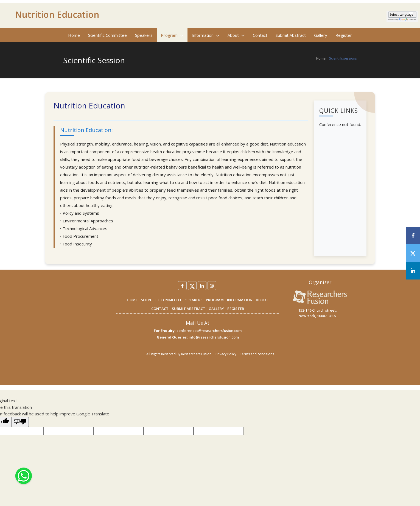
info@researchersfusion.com (214, 337)
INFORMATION (240, 300)
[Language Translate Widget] (402, 15)
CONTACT (160, 309)
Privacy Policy (226, 354)
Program (172, 35)
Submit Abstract (291, 35)
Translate (408, 20)
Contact (260, 35)
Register (344, 35)
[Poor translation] (20, 422)
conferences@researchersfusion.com (209, 331)
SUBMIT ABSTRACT (189, 309)
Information (205, 35)
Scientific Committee (107, 35)
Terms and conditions (257, 354)
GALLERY (216, 309)
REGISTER (236, 309)
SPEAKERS (194, 300)
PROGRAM (215, 300)
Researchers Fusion (196, 354)
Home (74, 35)
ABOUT (262, 300)
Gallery (321, 35)
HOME (132, 300)
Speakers (144, 35)
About (236, 35)
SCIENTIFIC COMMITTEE (161, 300)
